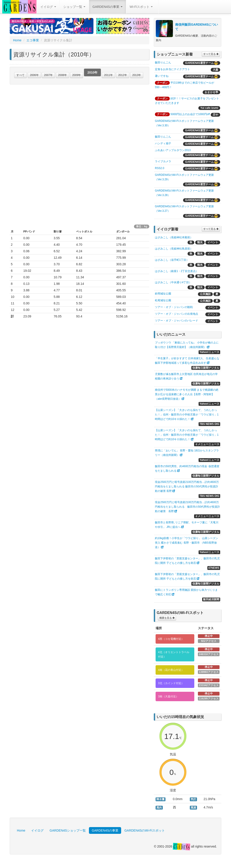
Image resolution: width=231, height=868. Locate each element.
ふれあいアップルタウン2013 (173, 150)
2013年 (137, 75)
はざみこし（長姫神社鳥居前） (174, 249)
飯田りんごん (163, 62)
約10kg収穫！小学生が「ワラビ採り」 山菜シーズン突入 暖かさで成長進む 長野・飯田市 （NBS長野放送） (187, 543)
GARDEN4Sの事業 (108, 7)
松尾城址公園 (163, 300)
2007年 (48, 75)
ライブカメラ (163, 161)
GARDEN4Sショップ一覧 (68, 830)
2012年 (123, 75)
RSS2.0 (160, 168)
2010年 (92, 74)
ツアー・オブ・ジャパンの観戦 (174, 307)
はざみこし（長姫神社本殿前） (174, 237)
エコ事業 (33, 40)
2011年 (108, 75)
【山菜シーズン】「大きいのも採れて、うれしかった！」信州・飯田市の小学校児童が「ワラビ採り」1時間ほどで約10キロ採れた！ (187, 415)
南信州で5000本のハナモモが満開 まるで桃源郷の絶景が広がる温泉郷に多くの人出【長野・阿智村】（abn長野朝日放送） (187, 394)
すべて (20, 75)
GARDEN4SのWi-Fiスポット (145, 830)
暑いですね (162, 76)
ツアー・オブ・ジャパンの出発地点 (177, 314)
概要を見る (167, 618)
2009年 (77, 75)
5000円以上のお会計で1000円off (190, 114)
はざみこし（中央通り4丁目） (173, 282)
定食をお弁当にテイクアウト (172, 69)
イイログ (48, 7)
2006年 (34, 75)
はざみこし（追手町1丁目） (172, 260)
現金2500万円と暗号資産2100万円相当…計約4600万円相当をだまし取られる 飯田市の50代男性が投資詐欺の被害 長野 (187, 486)
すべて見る (211, 54)
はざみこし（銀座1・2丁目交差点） (177, 271)
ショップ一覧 (74, 7)
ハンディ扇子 (163, 143)
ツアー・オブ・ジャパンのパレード (177, 321)
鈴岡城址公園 (163, 294)
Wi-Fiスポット (141, 7)
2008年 (62, 75)
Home (17, 40)
